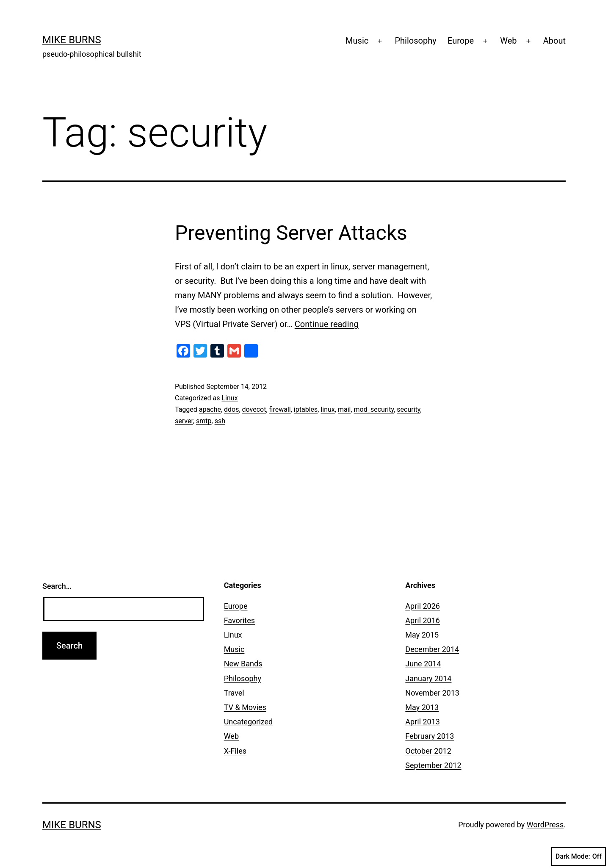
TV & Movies (245, 707)
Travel (234, 693)
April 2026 (423, 606)
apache (210, 409)
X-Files (235, 751)
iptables (306, 409)
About (554, 41)
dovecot (254, 409)
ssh (220, 421)
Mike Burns (72, 40)
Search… (57, 586)
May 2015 (422, 635)
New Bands (243, 664)
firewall (280, 409)
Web (508, 41)
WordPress (545, 825)
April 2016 (423, 620)
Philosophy (415, 41)
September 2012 (433, 765)
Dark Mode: (579, 857)
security (408, 409)
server (184, 421)
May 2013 (422, 707)
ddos (231, 409)
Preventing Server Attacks (291, 233)
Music (357, 41)
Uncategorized (249, 722)
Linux (229, 398)
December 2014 (432, 649)
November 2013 (432, 693)
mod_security (374, 409)
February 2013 (430, 736)
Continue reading (327, 324)
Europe (461, 41)
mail (344, 409)
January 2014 (428, 678)
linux (327, 409)
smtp (204, 421)
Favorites (239, 620)
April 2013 (423, 722)
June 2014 (423, 664)
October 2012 (428, 751)
